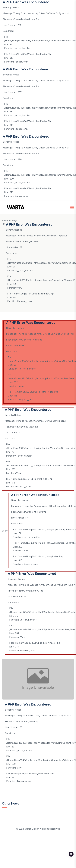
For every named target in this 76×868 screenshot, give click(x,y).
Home (5, 220)
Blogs (14, 220)
